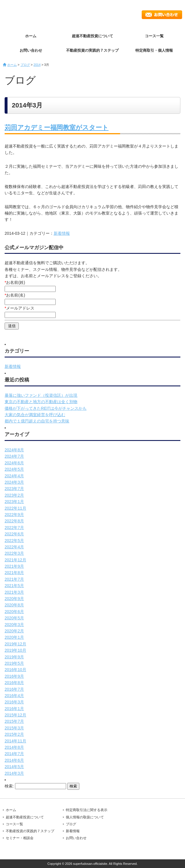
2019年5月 (14, 663)
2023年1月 (14, 502)
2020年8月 (14, 605)
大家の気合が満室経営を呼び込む (35, 415)
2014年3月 (14, 773)
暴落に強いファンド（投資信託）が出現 (41, 395)
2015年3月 (14, 728)
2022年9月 (14, 515)
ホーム (31, 36)
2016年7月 (14, 689)
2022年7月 (14, 528)
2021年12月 (15, 560)
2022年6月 (14, 534)
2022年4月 (14, 547)
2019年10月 (15, 650)
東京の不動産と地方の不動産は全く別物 (41, 402)
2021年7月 (14, 579)
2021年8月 (14, 573)
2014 (37, 65)
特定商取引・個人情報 (154, 50)
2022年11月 (15, 508)
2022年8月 (14, 521)
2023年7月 (14, 489)
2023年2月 (14, 495)
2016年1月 (14, 709)
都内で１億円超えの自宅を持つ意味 (37, 421)
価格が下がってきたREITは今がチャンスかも (46, 408)
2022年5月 (14, 541)
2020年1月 (14, 637)
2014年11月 (15, 741)
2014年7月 (14, 754)
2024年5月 (14, 469)
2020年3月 (14, 625)
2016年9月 (14, 676)
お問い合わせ (162, 15)
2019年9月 (14, 657)
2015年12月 (15, 715)
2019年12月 (15, 644)
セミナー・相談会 (20, 838)
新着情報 (62, 233)
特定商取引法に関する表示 (87, 810)
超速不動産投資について (92, 36)
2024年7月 (14, 456)
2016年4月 (14, 696)
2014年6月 (14, 760)
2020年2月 (14, 631)
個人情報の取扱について (85, 817)
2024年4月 (14, 476)
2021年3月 (14, 592)
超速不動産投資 (33, 14)
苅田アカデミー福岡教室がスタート (57, 127)
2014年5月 (14, 767)
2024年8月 (14, 450)
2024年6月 (14, 463)
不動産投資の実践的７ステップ (92, 50)
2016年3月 (14, 702)
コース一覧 (154, 36)
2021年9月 (14, 566)
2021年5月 (14, 586)
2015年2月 (14, 734)
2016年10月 (15, 670)
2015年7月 (14, 721)
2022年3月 (14, 553)
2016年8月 (14, 683)
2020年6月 (14, 612)
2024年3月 (14, 482)
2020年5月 (14, 618)
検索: (9, 786)
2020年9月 (14, 599)
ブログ (25, 65)
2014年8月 (14, 747)
